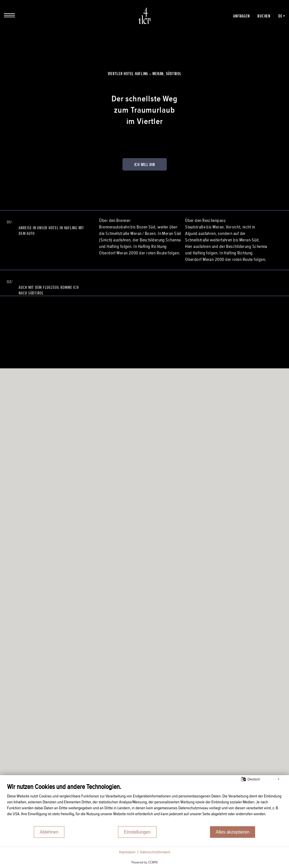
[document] (144, 804)
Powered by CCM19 (144, 862)
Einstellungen (137, 832)
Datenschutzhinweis (155, 852)
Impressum (127, 852)
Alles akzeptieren (233, 832)
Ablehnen (49, 832)
